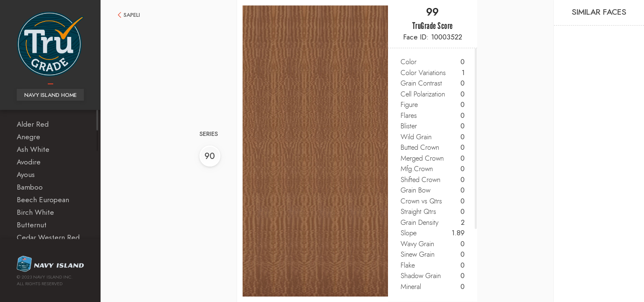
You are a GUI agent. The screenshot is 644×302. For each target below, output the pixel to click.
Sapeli (132, 15)
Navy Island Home (50, 95)
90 (207, 156)
